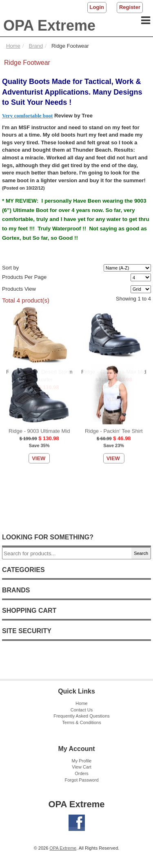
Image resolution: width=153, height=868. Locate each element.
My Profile (82, 761)
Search (141, 553)
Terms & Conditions (81, 722)
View (39, 312)
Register (130, 7)
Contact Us (82, 710)
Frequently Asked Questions (82, 716)
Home (81, 703)
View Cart (81, 767)
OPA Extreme (49, 25)
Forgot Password (81, 780)
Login (97, 7)
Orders (82, 773)
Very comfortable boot (27, 116)
